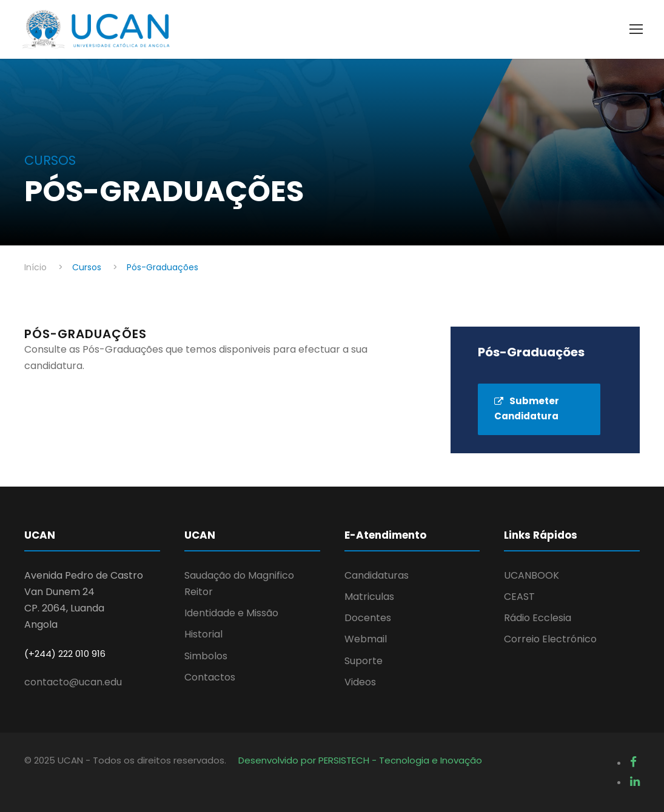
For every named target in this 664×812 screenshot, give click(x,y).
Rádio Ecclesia (538, 618)
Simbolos (206, 656)
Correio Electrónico (550, 639)
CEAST (519, 597)
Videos (360, 682)
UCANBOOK (532, 575)
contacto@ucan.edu (73, 682)
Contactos (210, 677)
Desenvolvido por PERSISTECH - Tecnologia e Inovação (360, 760)
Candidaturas (377, 575)
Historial (203, 634)
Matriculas (369, 597)
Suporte (364, 661)
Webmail (366, 639)
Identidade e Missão (231, 613)
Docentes (368, 618)
